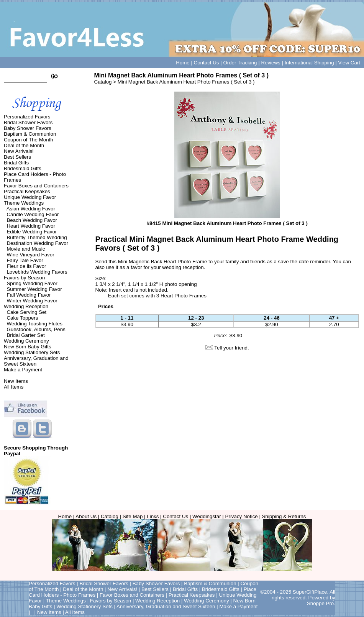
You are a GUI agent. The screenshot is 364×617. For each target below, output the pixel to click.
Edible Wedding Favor (32, 232)
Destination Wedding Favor (37, 243)
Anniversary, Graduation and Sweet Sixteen (36, 361)
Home (183, 63)
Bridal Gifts (16, 163)
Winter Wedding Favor (32, 301)
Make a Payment (23, 370)
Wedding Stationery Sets (32, 352)
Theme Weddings (24, 203)
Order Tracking (240, 63)
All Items (14, 387)
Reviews (271, 63)
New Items (16, 381)
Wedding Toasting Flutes (34, 324)
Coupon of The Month (29, 140)
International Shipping (309, 63)
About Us (86, 516)
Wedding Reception (26, 306)
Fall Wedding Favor (29, 295)
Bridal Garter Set (25, 335)
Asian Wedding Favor (31, 209)
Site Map (133, 516)
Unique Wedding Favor (30, 197)
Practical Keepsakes (27, 191)
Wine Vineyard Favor (30, 255)
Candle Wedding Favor (33, 214)
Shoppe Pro (320, 603)
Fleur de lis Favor (26, 266)
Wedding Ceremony (26, 341)
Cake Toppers (22, 318)
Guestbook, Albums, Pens (36, 329)
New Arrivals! (19, 151)
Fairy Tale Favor (25, 260)
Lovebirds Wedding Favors (37, 272)
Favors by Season (24, 278)
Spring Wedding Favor (32, 283)
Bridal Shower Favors (28, 122)
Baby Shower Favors (28, 128)
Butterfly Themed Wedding (37, 237)
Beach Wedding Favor (32, 220)
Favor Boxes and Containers (36, 186)
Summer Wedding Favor (34, 289)
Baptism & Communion (30, 134)
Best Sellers (17, 157)
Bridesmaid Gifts (23, 168)
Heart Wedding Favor (31, 226)
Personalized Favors (27, 117)
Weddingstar (207, 516)
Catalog (103, 82)
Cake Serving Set (26, 312)
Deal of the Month (24, 145)
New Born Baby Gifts (28, 347)
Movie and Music (26, 249)
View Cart (349, 63)
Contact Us (207, 63)
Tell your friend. (231, 348)
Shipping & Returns (284, 516)
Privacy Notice (242, 516)
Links (153, 516)
